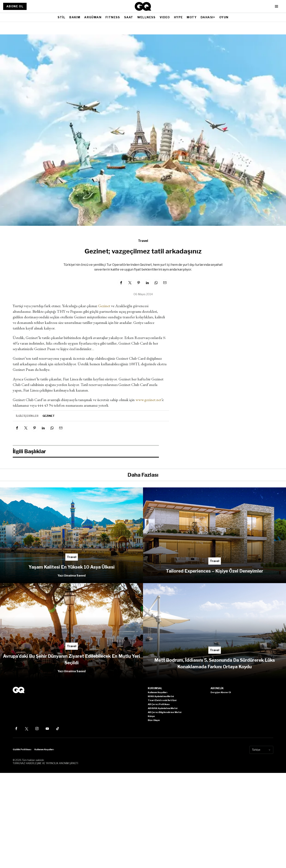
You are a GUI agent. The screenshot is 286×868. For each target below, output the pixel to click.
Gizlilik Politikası (22, 749)
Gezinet (104, 306)
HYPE (178, 17)
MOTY (192, 17)
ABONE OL (15, 6)
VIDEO (165, 17)
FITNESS (113, 17)
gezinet (49, 416)
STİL (62, 17)
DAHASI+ (208, 17)
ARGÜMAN (93, 17)
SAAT (129, 17)
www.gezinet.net (148, 400)
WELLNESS (146, 17)
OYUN (224, 17)
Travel (143, 241)
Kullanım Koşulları (44, 749)
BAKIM (75, 17)
